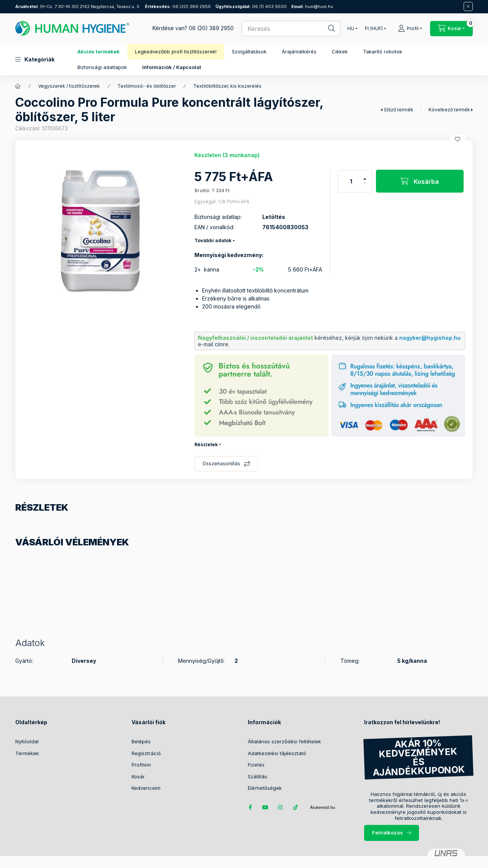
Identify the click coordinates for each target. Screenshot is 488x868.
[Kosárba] (420, 181)
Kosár (138, 776)
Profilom (141, 765)
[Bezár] (468, 6)
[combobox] (291, 29)
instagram (281, 807)
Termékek (27, 753)
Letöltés (274, 217)
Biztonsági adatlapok (102, 67)
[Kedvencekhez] (457, 139)
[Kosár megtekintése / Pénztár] (451, 29)
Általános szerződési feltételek (284, 741)
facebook (250, 807)
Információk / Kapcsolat (172, 67)
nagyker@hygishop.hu (430, 338)
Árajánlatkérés (299, 51)
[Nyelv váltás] (351, 29)
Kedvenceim (146, 788)
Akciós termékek (99, 51)
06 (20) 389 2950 (178, 6)
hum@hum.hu (312, 6)
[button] (35, 59)
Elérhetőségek (265, 788)
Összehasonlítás (221, 464)
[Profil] (410, 29)
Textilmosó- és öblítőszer (147, 86)
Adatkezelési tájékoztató (277, 753)
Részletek (206, 444)
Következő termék (449, 110)
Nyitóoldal (27, 741)
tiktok (296, 807)
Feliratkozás (388, 833)
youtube (265, 807)
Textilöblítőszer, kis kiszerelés (227, 86)
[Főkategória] (18, 86)
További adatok (213, 240)
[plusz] (365, 176)
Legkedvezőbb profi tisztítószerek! (176, 51)
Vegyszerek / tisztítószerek (69, 86)
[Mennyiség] (351, 181)
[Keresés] (327, 29)
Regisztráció (146, 753)
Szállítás (258, 776)
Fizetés (256, 765)
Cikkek (340, 51)
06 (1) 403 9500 (251, 6)
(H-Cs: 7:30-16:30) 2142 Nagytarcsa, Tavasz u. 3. (78, 6)
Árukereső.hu (322, 807)
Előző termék (399, 110)
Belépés (141, 741)
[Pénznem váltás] (374, 29)
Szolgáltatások (249, 51)
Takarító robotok (383, 51)
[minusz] (365, 187)
